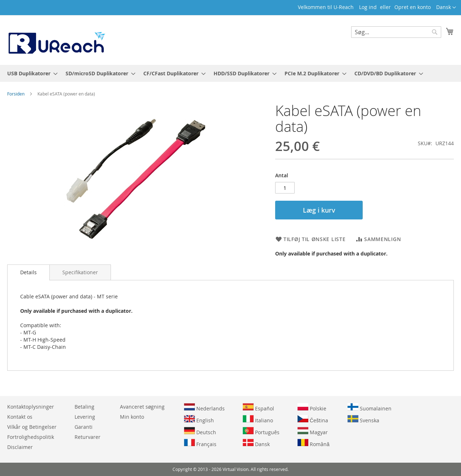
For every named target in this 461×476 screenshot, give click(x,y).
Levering (85, 417)
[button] (446, 8)
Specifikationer (80, 272)
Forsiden (16, 94)
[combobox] (396, 32)
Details (28, 272)
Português (261, 431)
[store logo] (56, 40)
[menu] (230, 73)
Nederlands (204, 408)
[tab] (28, 272)
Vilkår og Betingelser (32, 427)
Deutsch (200, 431)
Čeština (313, 419)
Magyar (313, 431)
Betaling (84, 407)
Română (314, 443)
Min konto (132, 417)
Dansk (256, 443)
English (199, 419)
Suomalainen (370, 408)
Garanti (84, 427)
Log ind (368, 7)
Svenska (363, 419)
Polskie (312, 408)
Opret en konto (413, 7)
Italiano (258, 419)
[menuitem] (30, 73)
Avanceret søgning (142, 407)
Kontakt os (20, 417)
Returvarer (88, 437)
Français (200, 443)
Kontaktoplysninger (31, 407)
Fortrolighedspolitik (31, 437)
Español (258, 408)
